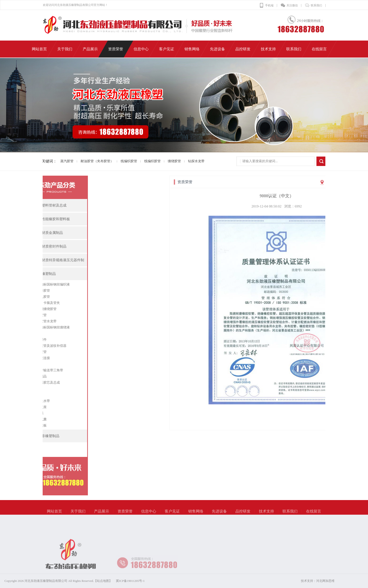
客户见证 (172, 515)
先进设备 (219, 515)
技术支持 (266, 515)
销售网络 (196, 515)
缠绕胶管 (168, 161)
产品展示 (102, 515)
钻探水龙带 (190, 161)
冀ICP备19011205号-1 (91, 581)
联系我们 (313, 5)
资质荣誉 (125, 515)
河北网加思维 (335, 581)
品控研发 (243, 515)
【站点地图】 (63, 581)
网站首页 (54, 515)
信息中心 (149, 515)
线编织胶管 (122, 161)
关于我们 (78, 515)
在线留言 (314, 515)
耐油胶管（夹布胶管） (90, 161)
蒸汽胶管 (60, 161)
